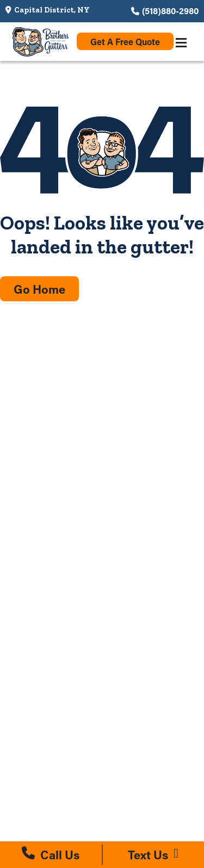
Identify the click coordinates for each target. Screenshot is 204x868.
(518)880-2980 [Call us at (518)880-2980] (170, 11)
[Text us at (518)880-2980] (154, 855)
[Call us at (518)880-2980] (51, 855)
